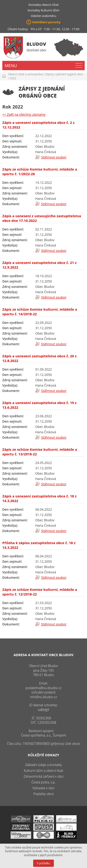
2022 (13, 78)
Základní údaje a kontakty (43, 765)
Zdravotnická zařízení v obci (43, 776)
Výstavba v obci (43, 788)
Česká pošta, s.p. (43, 782)
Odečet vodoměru (44, 16)
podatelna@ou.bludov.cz (43, 688)
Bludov (36, 44)
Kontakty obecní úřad (43, 5)
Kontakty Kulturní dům (43, 10)
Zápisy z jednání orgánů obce (64, 74)
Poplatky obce (44, 794)
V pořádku (43, 863)
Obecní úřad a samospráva (26, 74)
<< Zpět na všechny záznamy (24, 114)
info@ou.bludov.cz (43, 697)
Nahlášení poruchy (46, 22)
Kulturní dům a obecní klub (43, 771)
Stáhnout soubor (54, 157)
